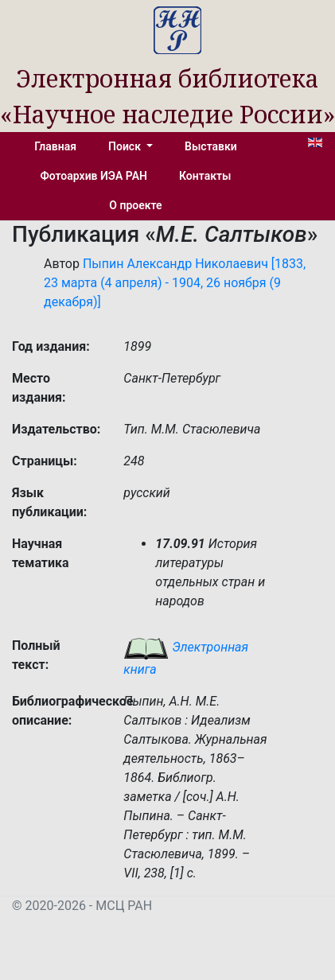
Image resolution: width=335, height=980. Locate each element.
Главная (55, 146)
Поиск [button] (126, 146)
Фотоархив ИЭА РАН (94, 176)
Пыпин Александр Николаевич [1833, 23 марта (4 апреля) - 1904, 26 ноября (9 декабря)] (175, 283)
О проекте (135, 205)
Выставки (211, 146)
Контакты (205, 176)
